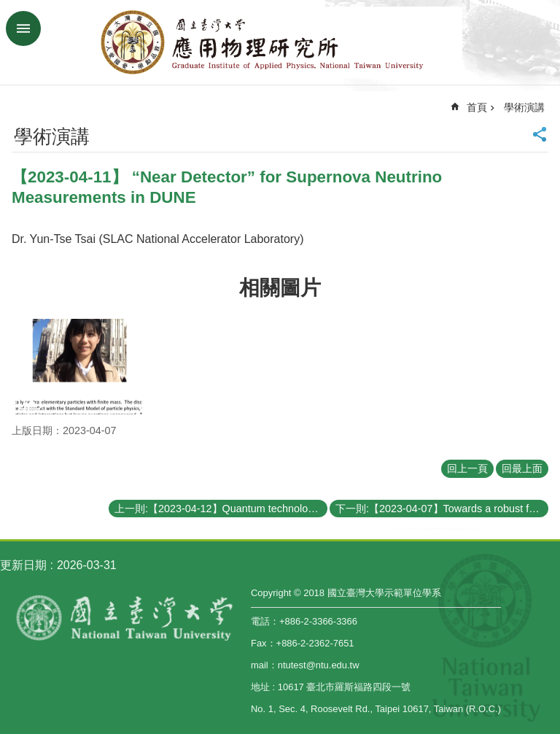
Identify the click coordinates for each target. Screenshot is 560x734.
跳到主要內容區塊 (8, 8)
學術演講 (524, 107)
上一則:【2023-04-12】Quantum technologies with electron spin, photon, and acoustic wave (221, 509)
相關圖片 (280, 288)
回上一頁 (467, 468)
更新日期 (23, 565)
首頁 (477, 107)
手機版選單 (23, 28)
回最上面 (522, 468)
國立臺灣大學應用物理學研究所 (280, 42)
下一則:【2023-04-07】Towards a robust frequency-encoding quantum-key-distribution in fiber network (442, 509)
